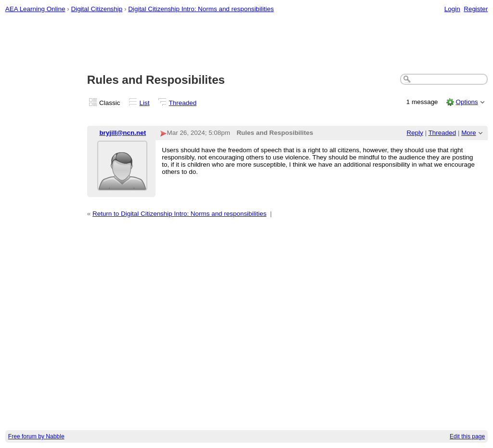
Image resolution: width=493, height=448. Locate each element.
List (145, 103)
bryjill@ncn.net (123, 133)
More (469, 133)
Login (452, 9)
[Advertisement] (247, 44)
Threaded (183, 103)
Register (476, 9)
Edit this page (467, 436)
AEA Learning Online (35, 9)
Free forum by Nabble (36, 436)
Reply (415, 133)
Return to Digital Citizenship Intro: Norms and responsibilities (179, 214)
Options (467, 102)
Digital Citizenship (97, 9)
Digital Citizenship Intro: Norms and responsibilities (201, 9)
